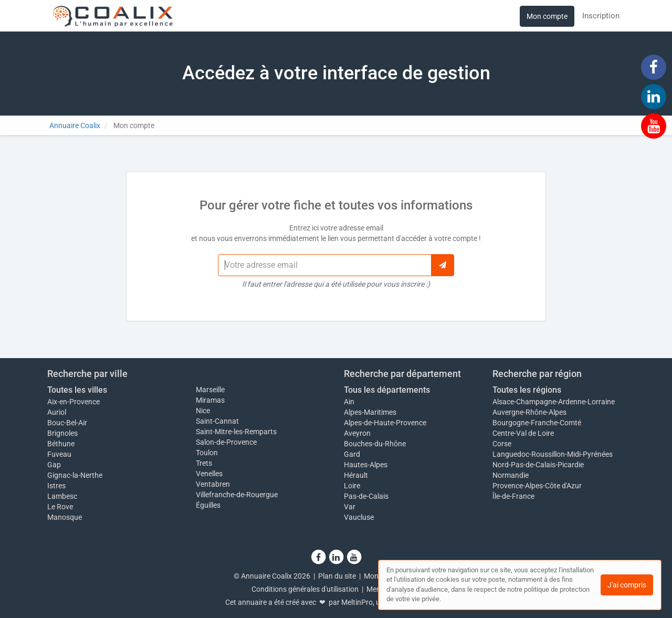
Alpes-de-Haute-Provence (385, 423)
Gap (54, 465)
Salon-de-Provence (226, 442)
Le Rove (60, 507)
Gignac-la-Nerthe (75, 475)
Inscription (601, 16)
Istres (56, 486)
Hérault (356, 475)
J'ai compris (627, 585)
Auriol (57, 412)
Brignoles (62, 433)
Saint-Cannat (217, 421)
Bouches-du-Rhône (375, 444)
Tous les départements (387, 390)
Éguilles (208, 505)
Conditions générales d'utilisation (305, 589)
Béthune (61, 444)
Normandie (511, 475)
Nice (203, 411)
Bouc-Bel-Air (67, 423)
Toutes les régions (527, 390)
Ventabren (213, 484)
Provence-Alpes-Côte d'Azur (537, 486)
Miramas (210, 400)
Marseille (210, 390)
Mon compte (547, 16)
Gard (352, 454)
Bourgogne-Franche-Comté (537, 423)
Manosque (65, 517)
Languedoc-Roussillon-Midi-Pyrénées (553, 454)
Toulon (207, 453)
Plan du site (337, 576)
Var (350, 507)
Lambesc (62, 496)
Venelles (209, 474)
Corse (502, 444)
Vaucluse (359, 517)
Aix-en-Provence (73, 402)
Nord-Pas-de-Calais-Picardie (538, 465)
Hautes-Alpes (366, 465)
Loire (352, 486)
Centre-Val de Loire (523, 433)
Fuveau (59, 454)
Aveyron (357, 433)
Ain (349, 402)
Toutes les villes (77, 390)
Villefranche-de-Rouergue (237, 495)
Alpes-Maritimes (370, 412)
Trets (204, 463)
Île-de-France (513, 496)
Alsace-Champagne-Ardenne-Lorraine (554, 402)
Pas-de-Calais (366, 496)
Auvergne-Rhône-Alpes (529, 412)
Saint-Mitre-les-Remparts (236, 432)
